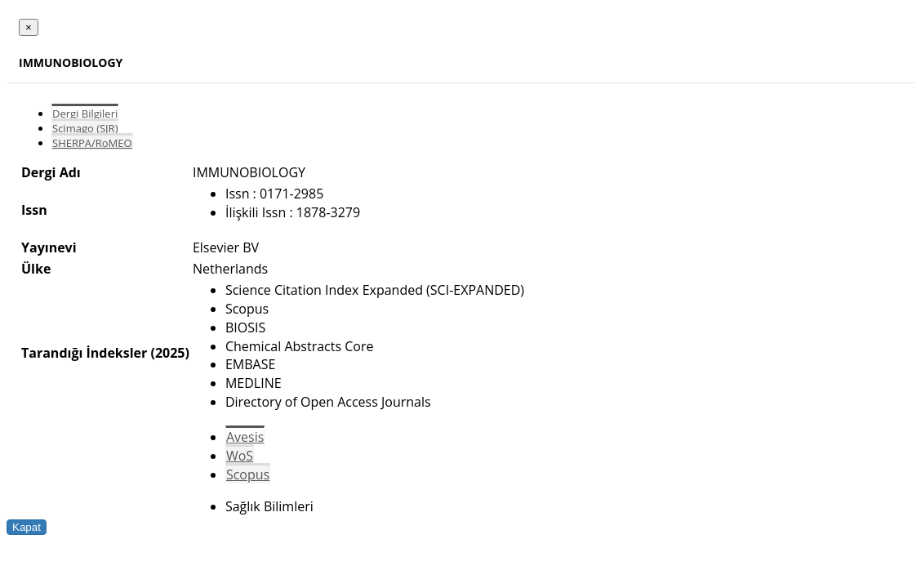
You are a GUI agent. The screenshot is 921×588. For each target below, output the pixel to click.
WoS (240, 456)
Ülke (36, 269)
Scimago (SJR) (85, 128)
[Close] (29, 27)
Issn (34, 210)
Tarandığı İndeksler (84, 353)
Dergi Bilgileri (85, 114)
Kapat (27, 527)
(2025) (169, 353)
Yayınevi (49, 247)
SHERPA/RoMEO (92, 143)
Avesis (245, 437)
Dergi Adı (51, 172)
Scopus (248, 474)
